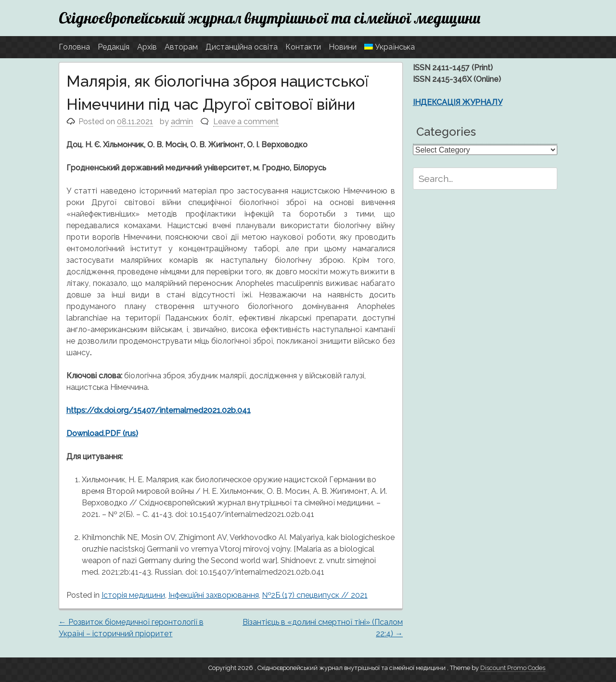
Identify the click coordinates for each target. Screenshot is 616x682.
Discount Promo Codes (513, 668)
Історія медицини (133, 595)
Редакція (114, 47)
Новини (343, 47)
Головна (74, 47)
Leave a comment (246, 122)
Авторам (181, 47)
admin (182, 122)
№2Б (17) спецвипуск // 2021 (315, 595)
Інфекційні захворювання (214, 595)
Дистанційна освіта (242, 47)
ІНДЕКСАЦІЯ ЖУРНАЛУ (458, 102)
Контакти (303, 47)
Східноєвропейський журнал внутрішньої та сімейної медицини (270, 18)
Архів (147, 47)
